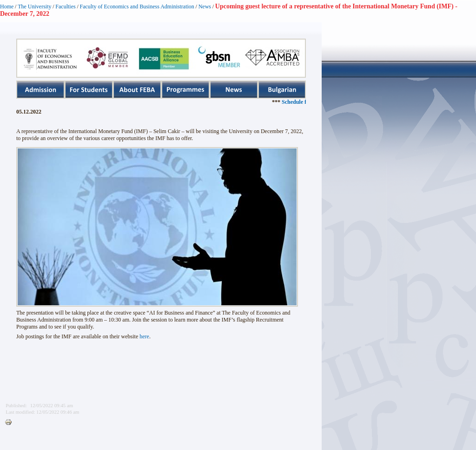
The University (34, 7)
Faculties (65, 7)
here (144, 336)
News (205, 7)
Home (7, 7)
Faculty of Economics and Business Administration (137, 7)
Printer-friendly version (11, 423)
